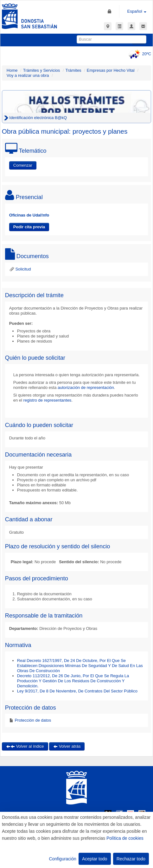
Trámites (73, 70)
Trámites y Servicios (42, 70)
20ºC (139, 54)
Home (12, 70)
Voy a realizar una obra (28, 75)
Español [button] (137, 11)
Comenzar (23, 165)
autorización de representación (86, 387)
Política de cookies (125, 838)
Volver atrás (67, 746)
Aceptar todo (95, 859)
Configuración (62, 859)
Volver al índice (25, 746)
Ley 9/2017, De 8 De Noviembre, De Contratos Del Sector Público (77, 691)
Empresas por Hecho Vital (111, 70)
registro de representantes (48, 400)
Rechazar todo (131, 859)
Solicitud (20, 269)
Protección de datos (32, 720)
